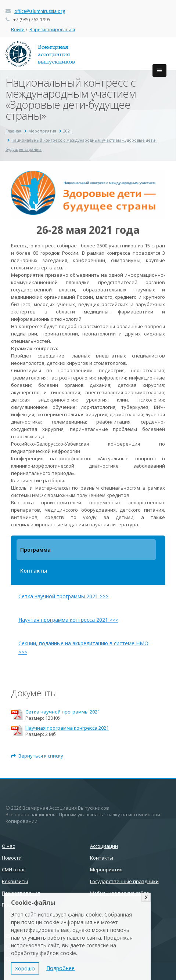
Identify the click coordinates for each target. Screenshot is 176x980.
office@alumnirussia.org (40, 11)
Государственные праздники (124, 881)
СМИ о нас (14, 870)
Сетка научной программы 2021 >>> (63, 596)
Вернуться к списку (37, 756)
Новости (12, 858)
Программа (35, 550)
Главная (13, 131)
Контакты (34, 571)
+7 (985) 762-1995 (32, 20)
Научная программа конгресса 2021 (67, 728)
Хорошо (25, 968)
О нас (8, 846)
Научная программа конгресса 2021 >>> (68, 620)
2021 (68, 131)
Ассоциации (104, 846)
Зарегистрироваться (52, 30)
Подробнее (60, 968)
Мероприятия (42, 131)
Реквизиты (15, 881)
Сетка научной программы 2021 (63, 712)
